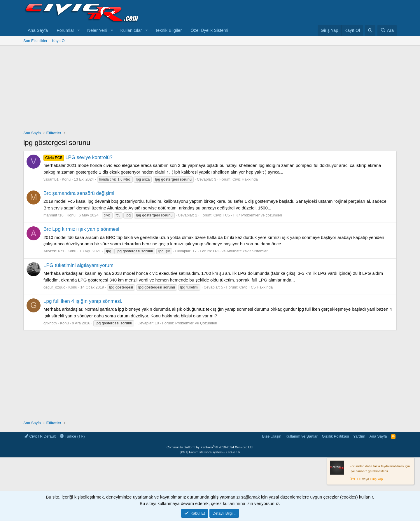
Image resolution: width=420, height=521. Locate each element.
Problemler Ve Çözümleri (196, 323)
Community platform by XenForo (210, 447)
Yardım (359, 436)
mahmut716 (54, 215)
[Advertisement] (210, 89)
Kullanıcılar (131, 30)
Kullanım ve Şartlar (302, 436)
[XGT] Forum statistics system (210, 452)
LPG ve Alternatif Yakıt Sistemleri (241, 251)
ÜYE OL (356, 479)
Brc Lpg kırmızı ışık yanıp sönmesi (81, 229)
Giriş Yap (376, 479)
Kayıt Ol (59, 41)
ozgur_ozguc (54, 287)
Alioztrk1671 (54, 251)
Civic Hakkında (245, 179)
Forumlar (65, 30)
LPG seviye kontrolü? (78, 157)
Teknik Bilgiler (168, 30)
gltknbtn (50, 323)
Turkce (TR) (72, 436)
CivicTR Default (40, 436)
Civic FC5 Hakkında (256, 287)
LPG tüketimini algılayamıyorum (78, 265)
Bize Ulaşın (272, 436)
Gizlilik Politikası (335, 436)
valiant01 (51, 179)
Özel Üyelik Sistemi (209, 30)
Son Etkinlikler (35, 41)
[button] (79, 30)
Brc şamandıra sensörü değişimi (79, 193)
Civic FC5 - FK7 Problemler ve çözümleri (248, 215)
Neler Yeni (97, 30)
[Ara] (387, 30)
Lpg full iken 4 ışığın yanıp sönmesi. (83, 301)
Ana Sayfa (38, 30)
